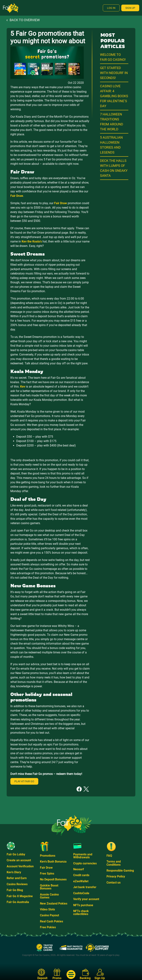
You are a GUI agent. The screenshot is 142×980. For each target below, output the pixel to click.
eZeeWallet (81, 881)
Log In (111, 8)
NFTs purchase (83, 905)
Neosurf (79, 869)
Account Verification (20, 866)
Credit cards (81, 875)
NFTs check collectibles (81, 913)
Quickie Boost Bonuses (49, 887)
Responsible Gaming (120, 871)
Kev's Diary (14, 872)
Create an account (19, 860)
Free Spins (47, 873)
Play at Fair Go (24, 781)
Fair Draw (46, 868)
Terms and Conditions (114, 863)
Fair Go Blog (15, 890)
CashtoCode (81, 893)
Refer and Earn (17, 878)
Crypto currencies (85, 863)
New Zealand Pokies (54, 904)
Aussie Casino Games (49, 896)
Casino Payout (49, 915)
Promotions (48, 856)
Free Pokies (48, 927)
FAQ (109, 856)
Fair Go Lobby (16, 854)
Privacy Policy (116, 876)
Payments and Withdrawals (83, 856)
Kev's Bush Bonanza (53, 862)
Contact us (114, 883)
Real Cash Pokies (51, 921)
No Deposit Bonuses (53, 879)
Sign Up (130, 8)
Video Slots (47, 909)
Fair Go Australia (18, 902)
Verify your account (86, 899)
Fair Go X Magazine (20, 896)
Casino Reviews (17, 884)
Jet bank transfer (85, 887)
